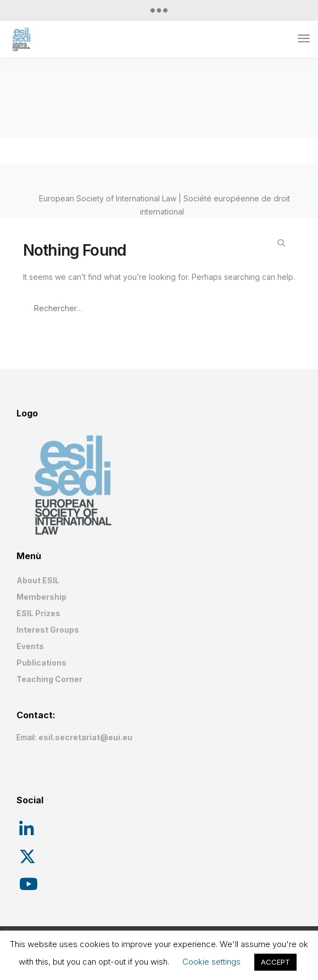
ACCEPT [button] (275, 962)
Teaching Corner (49, 679)
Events (30, 646)
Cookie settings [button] (211, 962)
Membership (41, 597)
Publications (41, 663)
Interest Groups (48, 630)
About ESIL (38, 580)
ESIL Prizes (38, 613)
